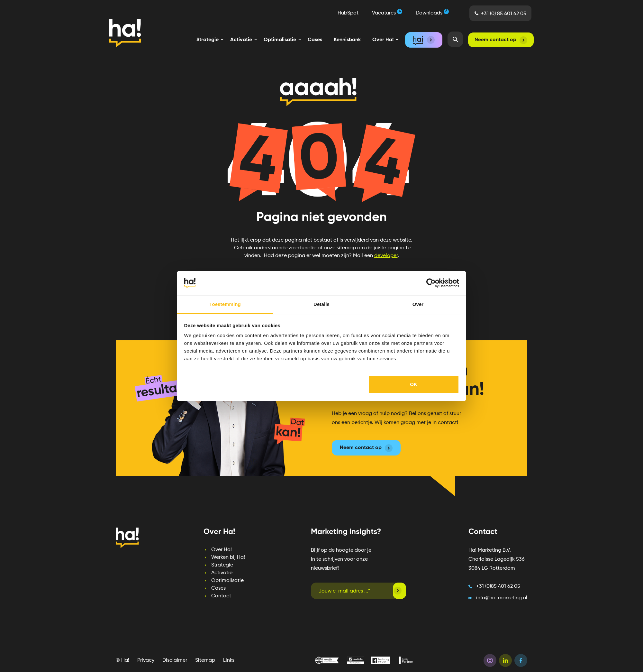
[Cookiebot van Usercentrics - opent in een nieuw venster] (431, 283)
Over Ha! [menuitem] (208, 544)
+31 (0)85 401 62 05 (498, 581)
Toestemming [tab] (225, 304)
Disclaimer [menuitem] (175, 655)
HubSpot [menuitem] (350, 15)
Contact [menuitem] (208, 591)
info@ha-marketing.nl (502, 593)
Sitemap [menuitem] (205, 655)
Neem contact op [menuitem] (495, 40)
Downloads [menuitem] (435, 15)
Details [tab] (321, 304)
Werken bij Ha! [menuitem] (215, 552)
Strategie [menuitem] (209, 560)
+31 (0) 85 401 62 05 (506, 16)
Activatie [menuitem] (208, 567)
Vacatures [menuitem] (389, 15)
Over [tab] (418, 304)
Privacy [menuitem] (146, 655)
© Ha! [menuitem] (122, 655)
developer (386, 256)
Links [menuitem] (229, 655)
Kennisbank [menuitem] (347, 40)
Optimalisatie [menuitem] (214, 575)
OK (414, 384)
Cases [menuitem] (315, 40)
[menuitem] (208, 40)
